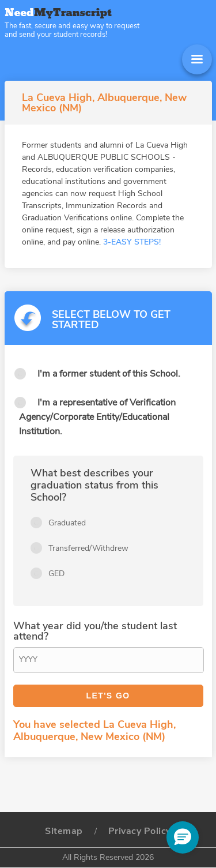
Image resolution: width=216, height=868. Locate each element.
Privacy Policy (140, 831)
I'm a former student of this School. (109, 374)
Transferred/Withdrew (88, 548)
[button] (183, 837)
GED (56, 574)
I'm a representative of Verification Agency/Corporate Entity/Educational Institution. (97, 417)
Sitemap (64, 831)
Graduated (67, 523)
